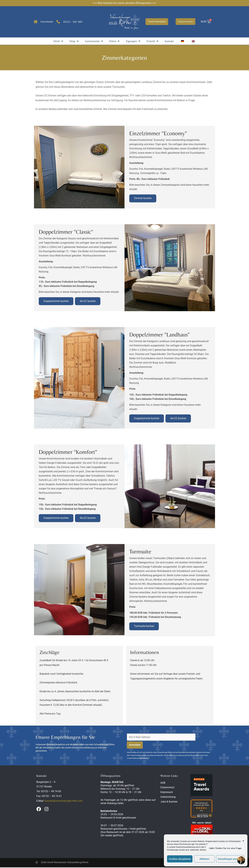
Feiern (114, 41)
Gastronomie (94, 41)
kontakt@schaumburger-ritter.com (64, 801)
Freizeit (152, 41)
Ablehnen (204, 859)
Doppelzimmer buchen (56, 301)
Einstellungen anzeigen (230, 859)
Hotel (58, 41)
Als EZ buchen (88, 301)
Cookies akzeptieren (180, 859)
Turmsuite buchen (144, 627)
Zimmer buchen (143, 198)
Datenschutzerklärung (185, 847)
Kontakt (169, 41)
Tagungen (133, 41)
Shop (74, 41)
